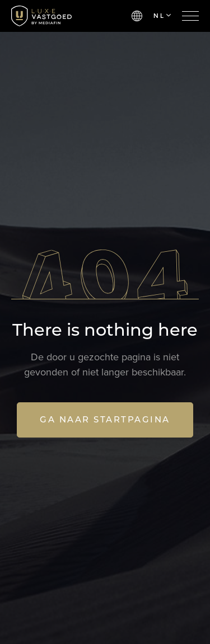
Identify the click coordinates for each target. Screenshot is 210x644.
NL (162, 16)
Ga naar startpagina (105, 419)
